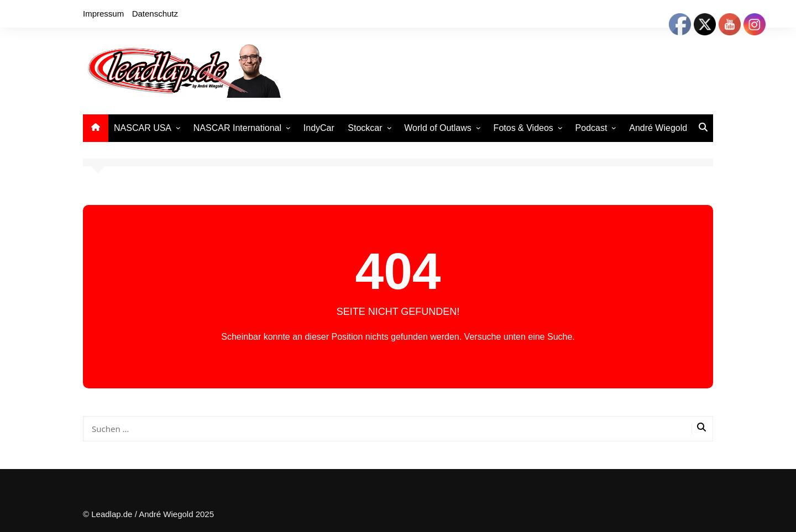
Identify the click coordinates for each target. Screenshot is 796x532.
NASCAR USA (143, 128)
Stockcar (365, 128)
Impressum (103, 14)
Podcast (591, 128)
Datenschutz (155, 14)
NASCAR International (237, 128)
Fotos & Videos (523, 128)
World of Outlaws (438, 128)
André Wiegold (658, 128)
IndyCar (319, 128)
